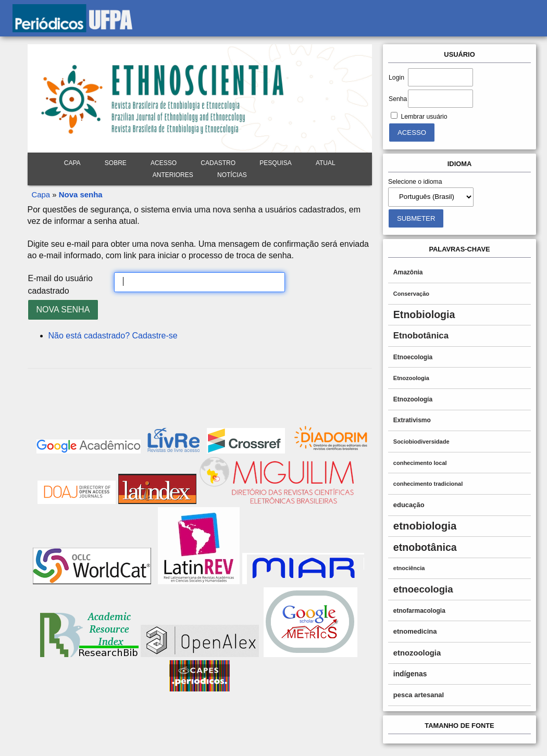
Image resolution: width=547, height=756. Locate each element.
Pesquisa (275, 163)
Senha (398, 99)
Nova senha (81, 194)
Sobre (116, 163)
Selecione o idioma (415, 182)
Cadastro (218, 163)
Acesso (164, 163)
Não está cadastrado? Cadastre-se (113, 336)
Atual (326, 163)
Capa (72, 163)
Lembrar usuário (424, 117)
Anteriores (173, 175)
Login (396, 78)
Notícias (232, 175)
